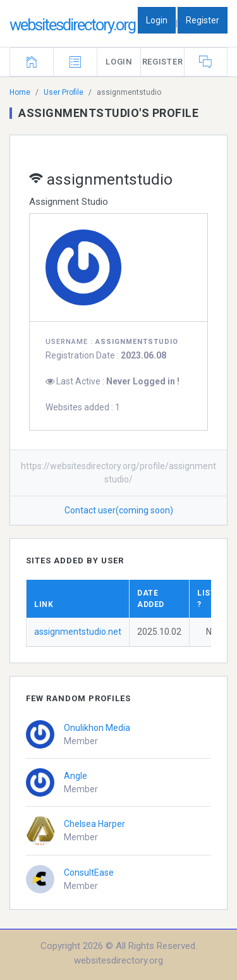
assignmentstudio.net (78, 632)
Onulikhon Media (97, 728)
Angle (76, 776)
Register (203, 20)
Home (20, 92)
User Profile (64, 92)
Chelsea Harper (94, 824)
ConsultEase (89, 873)
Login (157, 20)
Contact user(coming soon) (119, 510)
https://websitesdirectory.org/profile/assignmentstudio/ (118, 473)
